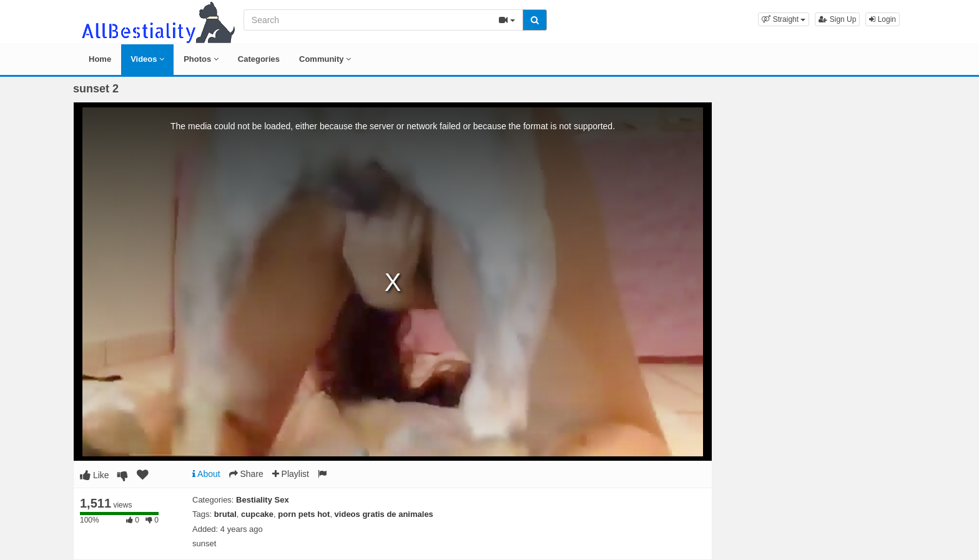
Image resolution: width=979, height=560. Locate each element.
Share (246, 474)
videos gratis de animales (384, 514)
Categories (259, 59)
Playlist (291, 474)
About (206, 474)
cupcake (257, 514)
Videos (147, 59)
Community (325, 59)
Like (95, 475)
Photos (201, 59)
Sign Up (837, 19)
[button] (784, 19)
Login (883, 19)
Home (100, 59)
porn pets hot (304, 514)
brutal (225, 514)
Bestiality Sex (263, 500)
